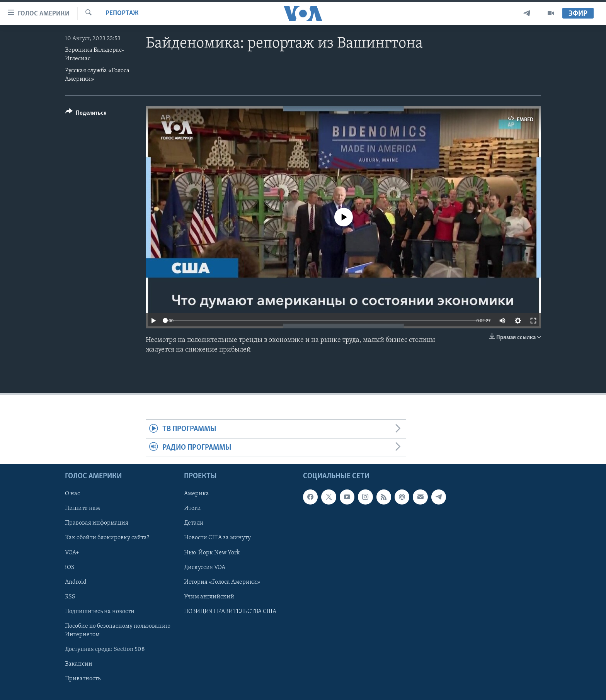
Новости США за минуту (217, 538)
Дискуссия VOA (205, 567)
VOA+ (72, 553)
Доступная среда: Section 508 (105, 649)
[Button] (86, 114)
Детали (194, 523)
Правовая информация (97, 523)
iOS (70, 567)
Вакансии (79, 664)
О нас (72, 494)
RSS (70, 597)
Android (76, 582)
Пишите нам (83, 508)
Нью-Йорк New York (212, 553)
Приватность (83, 679)
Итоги (192, 508)
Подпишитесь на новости (100, 612)
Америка (197, 494)
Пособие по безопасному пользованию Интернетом (118, 630)
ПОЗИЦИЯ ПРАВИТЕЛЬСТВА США (230, 612)
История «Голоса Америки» (222, 582)
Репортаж (122, 13)
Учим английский (209, 597)
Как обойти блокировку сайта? (107, 538)
